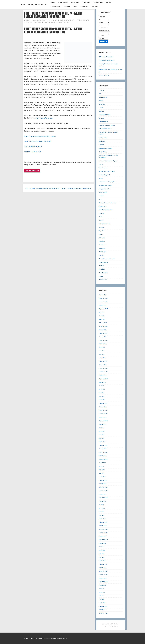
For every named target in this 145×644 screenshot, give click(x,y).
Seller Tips (86, 2)
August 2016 (102, 463)
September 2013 (103, 582)
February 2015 (103, 522)
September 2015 (103, 498)
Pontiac (101, 217)
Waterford (102, 255)
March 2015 (102, 519)
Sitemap (95, 7)
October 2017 (103, 417)
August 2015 (102, 501)
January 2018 (103, 407)
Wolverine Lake (103, 280)
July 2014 (102, 547)
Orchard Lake (103, 206)
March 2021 (102, 319)
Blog (75, 7)
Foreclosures (55, 7)
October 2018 (103, 375)
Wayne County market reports (107, 259)
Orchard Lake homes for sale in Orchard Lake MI (40, 136)
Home (53, 2)
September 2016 (103, 459)
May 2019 (102, 351)
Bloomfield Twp (103, 97)
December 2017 (103, 410)
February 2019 (103, 361)
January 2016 (103, 484)
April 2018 (102, 396)
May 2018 (102, 393)
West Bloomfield (103, 262)
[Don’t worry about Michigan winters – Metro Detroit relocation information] (45, 20)
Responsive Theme (62, 638)
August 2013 (102, 585)
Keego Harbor (103, 152)
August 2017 (102, 424)
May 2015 (102, 512)
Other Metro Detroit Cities (106, 210)
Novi (100, 199)
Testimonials (102, 245)
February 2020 (103, 333)
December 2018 (103, 368)
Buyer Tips (75, 2)
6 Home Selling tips (104, 75)
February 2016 (103, 480)
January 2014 (103, 568)
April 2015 (102, 515)
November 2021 (103, 302)
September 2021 (103, 309)
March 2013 (102, 603)
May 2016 (102, 473)
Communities (98, 2)
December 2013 (103, 571)
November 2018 (103, 372)
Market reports (103, 168)
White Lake (102, 269)
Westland (101, 266)
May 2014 (102, 554)
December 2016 (103, 452)
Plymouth (101, 213)
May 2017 (102, 435)
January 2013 (103, 610)
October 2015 (103, 494)
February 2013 (103, 606)
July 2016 (102, 466)
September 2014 (103, 540)
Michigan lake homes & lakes (107, 171)
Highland (101, 145)
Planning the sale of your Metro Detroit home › (76, 188)
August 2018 (102, 382)
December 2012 (103, 613)
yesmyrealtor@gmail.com (45, 118)
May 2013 (102, 596)
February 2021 (103, 323)
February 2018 (103, 403)
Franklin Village (103, 138)
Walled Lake (102, 252)
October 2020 (103, 330)
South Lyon (102, 241)
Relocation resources (68, 20)
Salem (101, 234)
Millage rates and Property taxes (108, 182)
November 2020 (103, 326)
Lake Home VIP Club (32, 170)
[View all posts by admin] (27, 20)
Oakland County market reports (107, 203)
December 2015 (103, 487)
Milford (101, 178)
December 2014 (103, 529)
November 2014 (103, 533)
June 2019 (102, 347)
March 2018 (102, 400)
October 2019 (103, 344)
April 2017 (102, 438)
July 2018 (102, 386)
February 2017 (103, 445)
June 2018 (102, 389)
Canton (101, 108)
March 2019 (102, 358)
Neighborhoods (103, 192)
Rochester (102, 227)
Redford (101, 220)
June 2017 (102, 431)
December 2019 (103, 340)
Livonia (101, 164)
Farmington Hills (103, 122)
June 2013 (102, 592)
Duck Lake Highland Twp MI (33, 147)
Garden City (102, 141)
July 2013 (102, 589)
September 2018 (103, 379)
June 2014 (102, 550)
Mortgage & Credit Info (105, 189)
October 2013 (103, 578)
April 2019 (102, 354)
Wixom (101, 276)
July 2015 (102, 505)
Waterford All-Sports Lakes (33, 152)
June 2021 (102, 316)
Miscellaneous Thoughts (105, 185)
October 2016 (103, 456)
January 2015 (103, 526)
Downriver (102, 118)
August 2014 (102, 543)
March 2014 (102, 561)
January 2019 (103, 365)
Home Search (63, 2)
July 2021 (102, 312)
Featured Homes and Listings (107, 125)
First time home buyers (105, 129)
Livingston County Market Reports (108, 161)
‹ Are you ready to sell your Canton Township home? (42, 188)
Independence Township (105, 148)
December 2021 (103, 298)
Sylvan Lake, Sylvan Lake (106, 57)
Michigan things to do (105, 175)
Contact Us (84, 7)
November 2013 (103, 575)
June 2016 (102, 470)
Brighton (101, 101)
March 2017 (102, 442)
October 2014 (103, 536)
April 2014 (102, 557)
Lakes (108, 2)
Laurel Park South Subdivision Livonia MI (37, 141)
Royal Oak (102, 231)
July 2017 (102, 428)
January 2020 (103, 337)
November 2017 (103, 414)
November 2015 (103, 491)
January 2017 (103, 449)
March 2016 (102, 477)
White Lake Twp (103, 273)
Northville (101, 196)
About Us (67, 7)
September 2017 (103, 421)
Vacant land (102, 248)
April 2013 (102, 599)
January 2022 (103, 295)
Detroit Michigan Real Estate (34, 4)
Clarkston (101, 111)
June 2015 (102, 508)
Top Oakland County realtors (107, 60)
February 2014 (103, 564)
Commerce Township (105, 115)
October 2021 (103, 305)
